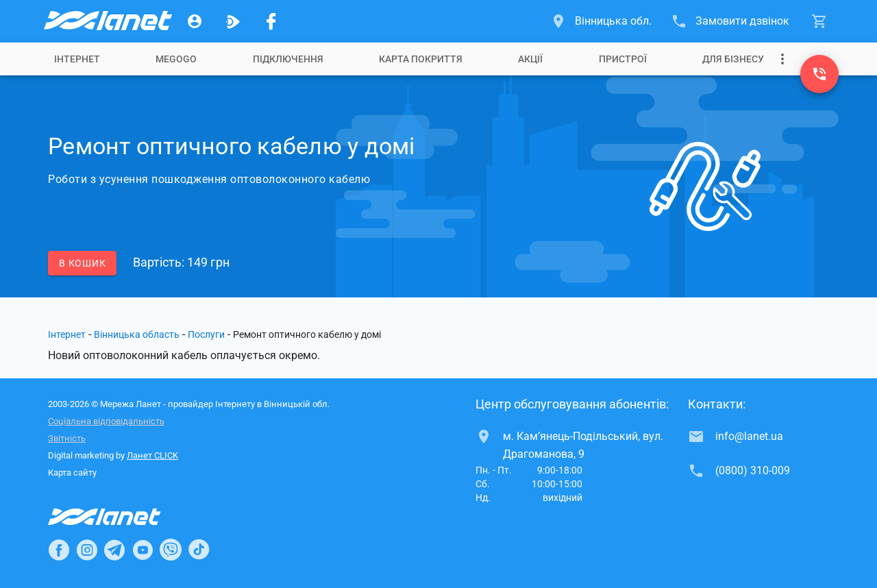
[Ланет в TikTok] (199, 550)
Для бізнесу (733, 59)
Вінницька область (137, 334)
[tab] (77, 59)
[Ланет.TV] (233, 21)
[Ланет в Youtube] (143, 550)
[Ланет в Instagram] (87, 550)
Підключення (288, 59)
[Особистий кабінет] (195, 21)
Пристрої (623, 59)
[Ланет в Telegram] (114, 550)
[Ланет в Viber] (171, 550)
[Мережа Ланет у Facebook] (271, 21)
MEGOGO (176, 59)
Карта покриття (421, 59)
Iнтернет (77, 59)
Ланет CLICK (152, 455)
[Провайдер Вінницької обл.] (107, 21)
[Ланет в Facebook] (59, 550)
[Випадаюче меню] (782, 59)
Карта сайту (72, 473)
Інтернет (67, 334)
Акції (530, 59)
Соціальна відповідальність (106, 421)
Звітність (67, 438)
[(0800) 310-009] (819, 74)
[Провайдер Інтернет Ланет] (120, 517)
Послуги (206, 334)
